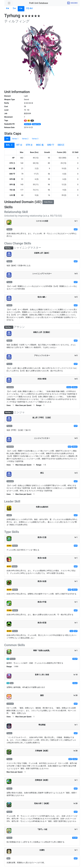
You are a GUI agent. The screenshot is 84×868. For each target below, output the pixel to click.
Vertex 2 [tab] (25, 139)
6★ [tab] (7, 139)
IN (25, 121)
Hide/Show (48, 202)
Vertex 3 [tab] (35, 139)
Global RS (28, 124)
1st (32, 121)
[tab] (8, 9)
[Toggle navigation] (9, 3)
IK (29, 121)
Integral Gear (36, 124)
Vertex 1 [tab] (15, 139)
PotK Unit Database (39, 3)
